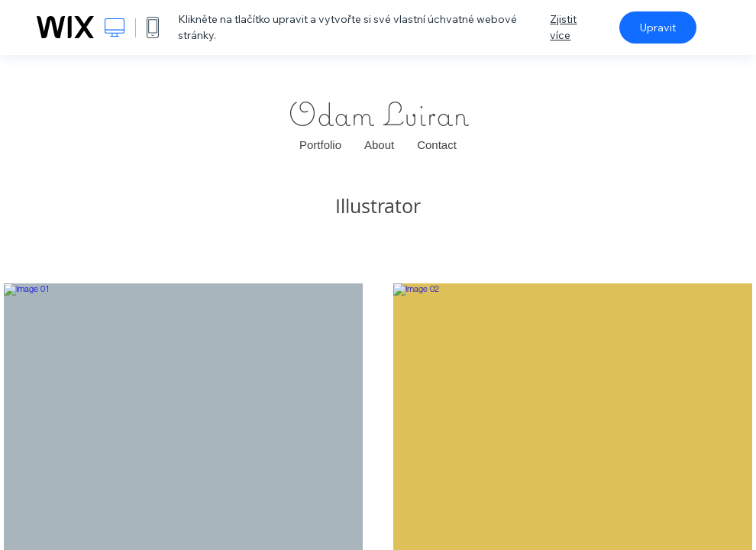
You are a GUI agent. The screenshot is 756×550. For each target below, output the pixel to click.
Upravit (658, 27)
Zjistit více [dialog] (563, 27)
